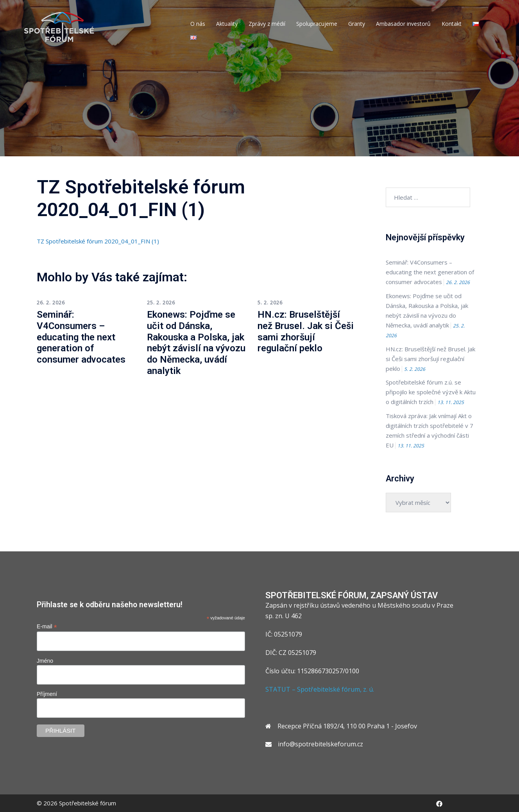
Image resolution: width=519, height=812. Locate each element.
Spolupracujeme (317, 24)
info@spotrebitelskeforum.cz (320, 744)
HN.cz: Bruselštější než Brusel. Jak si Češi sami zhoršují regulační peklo (306, 331)
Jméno (45, 661)
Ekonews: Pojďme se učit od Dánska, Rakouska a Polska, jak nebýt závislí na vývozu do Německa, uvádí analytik (196, 343)
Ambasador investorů (403, 24)
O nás (198, 24)
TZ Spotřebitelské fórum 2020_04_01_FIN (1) (98, 241)
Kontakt (452, 24)
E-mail (47, 627)
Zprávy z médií (267, 24)
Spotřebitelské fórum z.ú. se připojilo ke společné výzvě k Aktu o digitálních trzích (431, 392)
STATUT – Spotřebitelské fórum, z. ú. (320, 689)
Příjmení (47, 694)
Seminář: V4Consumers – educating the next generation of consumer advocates (81, 337)
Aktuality (227, 24)
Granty (357, 24)
